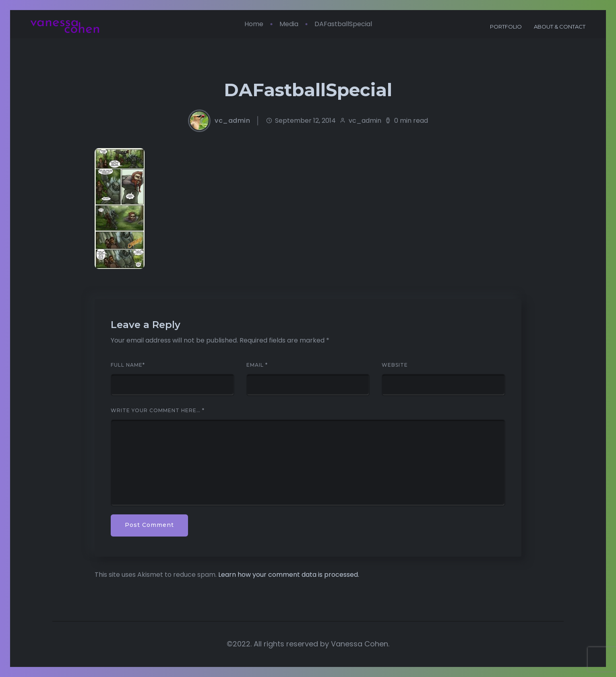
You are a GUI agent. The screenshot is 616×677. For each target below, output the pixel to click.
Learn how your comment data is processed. (289, 575)
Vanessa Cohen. (360, 644)
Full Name (128, 365)
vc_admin (232, 121)
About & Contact (554, 27)
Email (257, 365)
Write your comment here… (158, 411)
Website (395, 365)
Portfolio (500, 27)
